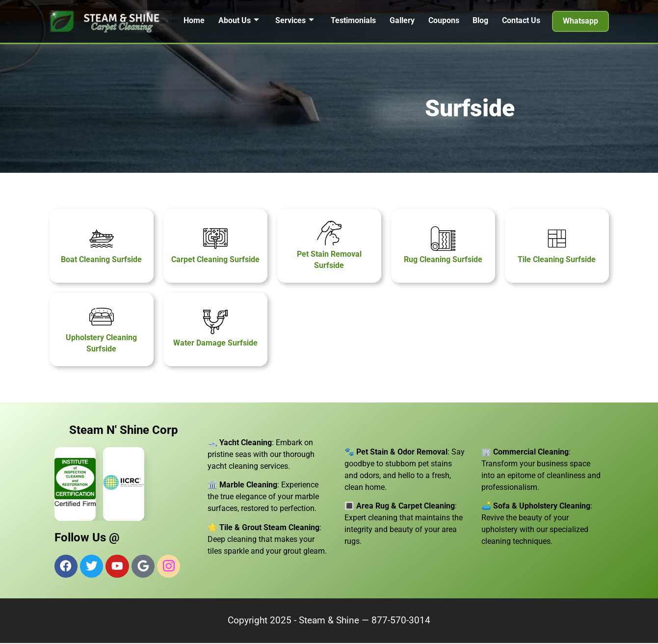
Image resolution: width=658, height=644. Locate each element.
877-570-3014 (401, 622)
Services (295, 21)
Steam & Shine (329, 622)
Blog (481, 20)
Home (194, 20)
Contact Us (522, 20)
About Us (238, 21)
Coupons (444, 20)
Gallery (402, 20)
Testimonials (353, 20)
